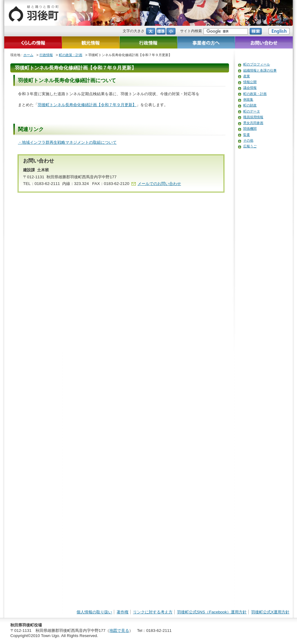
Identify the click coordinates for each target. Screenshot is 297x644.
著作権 (123, 612)
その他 (248, 140)
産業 (247, 76)
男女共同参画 (253, 123)
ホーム (28, 55)
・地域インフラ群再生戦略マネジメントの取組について (67, 142)
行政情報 (46, 55)
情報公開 (250, 82)
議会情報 (250, 88)
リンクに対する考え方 (153, 612)
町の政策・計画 (71, 55)
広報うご (250, 146)
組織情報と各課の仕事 (260, 70)
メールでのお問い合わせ (159, 184)
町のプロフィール (257, 64)
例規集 (248, 99)
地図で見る (119, 631)
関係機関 (250, 129)
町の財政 (250, 105)
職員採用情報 (253, 117)
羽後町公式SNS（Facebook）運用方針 (212, 612)
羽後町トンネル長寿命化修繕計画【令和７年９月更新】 (87, 105)
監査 (247, 135)
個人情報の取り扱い (94, 612)
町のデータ (252, 111)
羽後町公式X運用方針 (270, 612)
